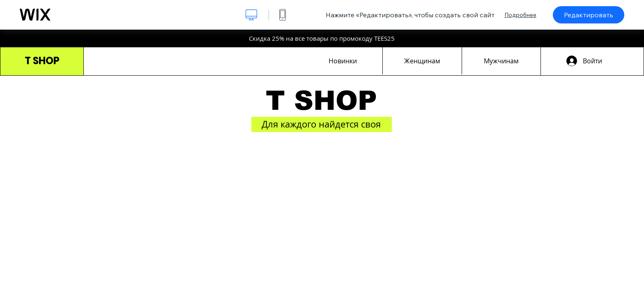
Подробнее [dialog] (520, 15)
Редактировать (589, 15)
